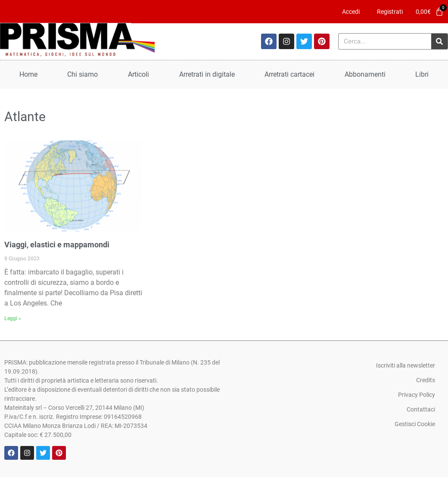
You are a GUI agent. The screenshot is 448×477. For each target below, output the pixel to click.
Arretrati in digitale (207, 74)
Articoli (138, 74)
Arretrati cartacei (289, 74)
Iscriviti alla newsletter (406, 365)
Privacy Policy (417, 395)
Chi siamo (82, 74)
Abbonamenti (365, 74)
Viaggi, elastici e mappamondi (57, 245)
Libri (422, 74)
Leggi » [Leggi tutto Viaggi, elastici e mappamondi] (13, 318)
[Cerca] (439, 41)
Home (28, 74)
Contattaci (421, 409)
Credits (426, 380)
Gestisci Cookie (415, 424)
